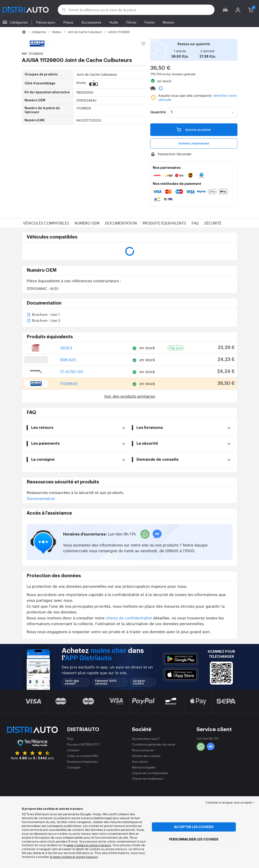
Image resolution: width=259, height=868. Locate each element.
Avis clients (140, 761)
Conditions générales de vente (154, 744)
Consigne (74, 767)
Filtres (131, 22)
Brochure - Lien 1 (43, 315)
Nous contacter (143, 750)
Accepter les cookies (194, 827)
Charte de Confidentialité (150, 773)
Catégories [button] (19, 22)
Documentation (121, 223)
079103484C (42, 288)
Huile (114, 22)
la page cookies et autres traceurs (74, 857)
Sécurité (213, 223)
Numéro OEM (87, 223)
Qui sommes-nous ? (146, 739)
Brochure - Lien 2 (43, 321)
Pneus (68, 22)
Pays (70, 739)
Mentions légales (144, 767)
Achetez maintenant (194, 143)
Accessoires (91, 22)
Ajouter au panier (194, 130)
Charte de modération (148, 778)
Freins (149, 22)
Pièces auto (46, 22)
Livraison (73, 750)
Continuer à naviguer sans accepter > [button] (230, 802)
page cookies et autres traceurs (89, 845)
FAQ (195, 223)
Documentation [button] (41, 498)
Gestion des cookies (146, 756)
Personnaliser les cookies (194, 839)
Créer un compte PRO (83, 756)
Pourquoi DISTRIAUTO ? (84, 744)
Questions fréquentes (82, 761)
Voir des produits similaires (130, 396)
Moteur (169, 22)
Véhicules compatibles (46, 223)
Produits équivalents (164, 223)
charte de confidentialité (129, 618)
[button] (225, 10)
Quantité (158, 112)
